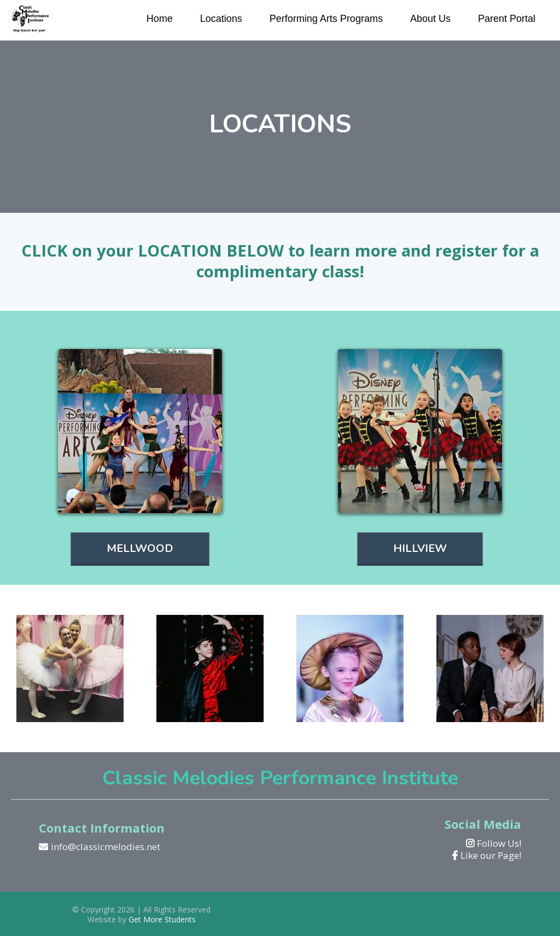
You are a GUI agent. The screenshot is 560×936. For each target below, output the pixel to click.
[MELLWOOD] (140, 549)
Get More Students (162, 919)
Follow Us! (499, 843)
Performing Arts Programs (326, 19)
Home (160, 19)
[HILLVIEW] (420, 549)
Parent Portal (507, 19)
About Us (430, 19)
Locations (221, 19)
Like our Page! (491, 855)
